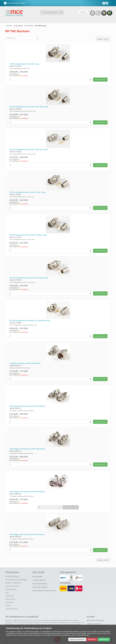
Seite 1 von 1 (103, 40)
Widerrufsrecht (10, 593)
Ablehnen (92, 639)
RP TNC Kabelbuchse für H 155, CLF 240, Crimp (28, 191)
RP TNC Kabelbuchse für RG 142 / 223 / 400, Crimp (29, 107)
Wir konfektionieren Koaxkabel (16, 574)
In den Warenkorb (100, 80)
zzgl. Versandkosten (23, 77)
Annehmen (104, 639)
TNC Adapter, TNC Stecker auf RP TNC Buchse (27, 487)
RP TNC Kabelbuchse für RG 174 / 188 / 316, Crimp (29, 149)
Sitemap (8, 600)
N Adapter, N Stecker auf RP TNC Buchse (25, 360)
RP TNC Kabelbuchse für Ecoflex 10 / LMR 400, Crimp (30, 318)
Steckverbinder (18, 27)
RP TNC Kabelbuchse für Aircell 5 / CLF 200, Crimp (29, 276)
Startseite (9, 27)
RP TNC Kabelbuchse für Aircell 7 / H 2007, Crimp (28, 234)
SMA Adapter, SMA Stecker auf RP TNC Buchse (27, 403)
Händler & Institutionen (13, 577)
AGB (7, 587)
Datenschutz (10, 590)
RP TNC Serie (29, 27)
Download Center (11, 603)
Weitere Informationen (77, 639)
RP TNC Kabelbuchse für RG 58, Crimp (24, 65)
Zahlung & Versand (12, 580)
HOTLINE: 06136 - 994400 (14, 3)
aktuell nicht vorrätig (71, 503)
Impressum (9, 597)
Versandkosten (11, 584)
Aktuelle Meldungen (12, 571)
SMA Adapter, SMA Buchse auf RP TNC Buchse (27, 445)
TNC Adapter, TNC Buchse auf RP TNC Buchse (27, 529)
